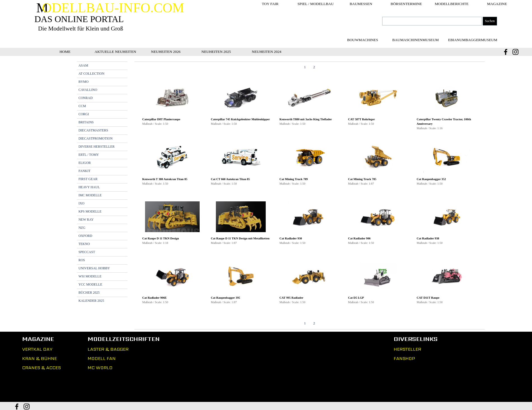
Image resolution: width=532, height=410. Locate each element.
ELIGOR (85, 163)
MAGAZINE (497, 4)
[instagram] (515, 52)
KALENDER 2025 (91, 301)
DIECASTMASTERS (93, 130)
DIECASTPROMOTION (95, 138)
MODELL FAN (102, 358)
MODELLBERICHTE (452, 4)
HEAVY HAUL (89, 187)
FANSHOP (404, 358)
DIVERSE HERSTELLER (96, 147)
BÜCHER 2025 (89, 293)
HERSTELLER (407, 349)
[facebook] (506, 52)
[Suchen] (432, 21)
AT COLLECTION (91, 74)
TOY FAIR (270, 4)
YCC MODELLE (90, 284)
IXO (81, 203)
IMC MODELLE (90, 195)
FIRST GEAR (88, 179)
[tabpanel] (310, 195)
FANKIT (84, 171)
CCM (82, 106)
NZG (82, 228)
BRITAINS (86, 122)
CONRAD (86, 98)
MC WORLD (100, 368)
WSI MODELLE (90, 276)
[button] (172, 98)
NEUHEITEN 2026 (166, 52)
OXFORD (85, 236)
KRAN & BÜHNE (39, 358)
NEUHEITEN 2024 (267, 52)
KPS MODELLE (90, 211)
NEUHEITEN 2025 (216, 52)
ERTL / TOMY (89, 155)
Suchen (490, 21)
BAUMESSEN (361, 4)
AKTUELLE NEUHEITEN (115, 52)
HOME (65, 52)
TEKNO (84, 244)
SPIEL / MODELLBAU (315, 4)
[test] (416, 40)
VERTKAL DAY (37, 349)
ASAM (83, 65)
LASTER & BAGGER (108, 349)
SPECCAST (87, 252)
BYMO (83, 82)
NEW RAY (86, 220)
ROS (82, 260)
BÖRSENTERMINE (406, 4)
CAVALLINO (88, 90)
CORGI (84, 114)
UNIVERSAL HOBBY (94, 268)
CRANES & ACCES (41, 368)
